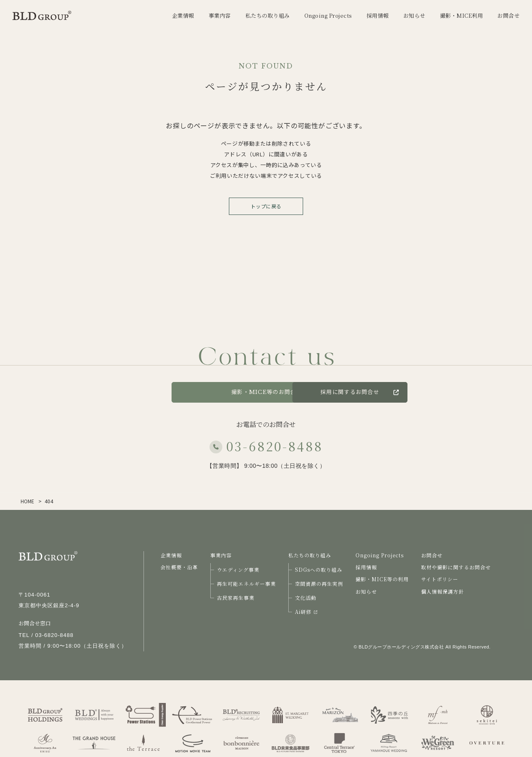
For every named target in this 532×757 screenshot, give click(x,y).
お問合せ (138, 392)
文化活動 (306, 598)
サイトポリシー (440, 579)
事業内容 (221, 555)
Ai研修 (306, 612)
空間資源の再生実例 (319, 584)
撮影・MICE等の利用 (382, 579)
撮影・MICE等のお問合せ (266, 392)
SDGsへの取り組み (319, 570)
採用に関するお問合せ (406, 392)
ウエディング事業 (238, 570)
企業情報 (171, 555)
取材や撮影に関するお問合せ (456, 567)
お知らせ (366, 591)
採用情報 (366, 567)
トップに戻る (266, 206)
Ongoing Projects (380, 555)
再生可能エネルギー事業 (246, 584)
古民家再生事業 (236, 598)
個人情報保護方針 (443, 591)
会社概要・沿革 (179, 567)
